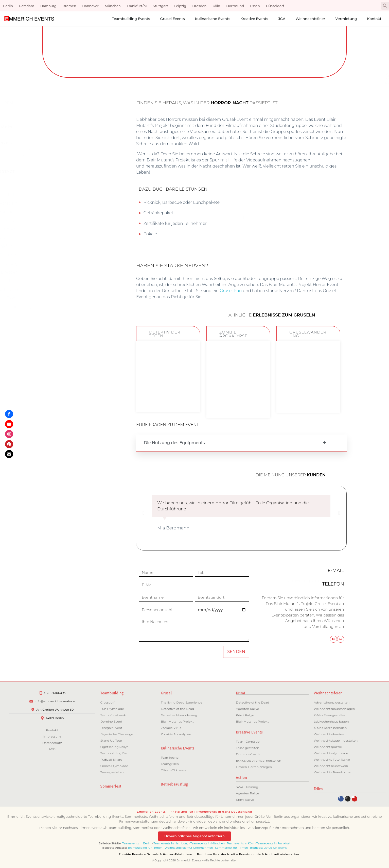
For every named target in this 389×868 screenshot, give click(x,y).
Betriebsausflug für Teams (268, 848)
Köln (216, 6)
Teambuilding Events (131, 19)
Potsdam (27, 6)
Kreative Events (254, 19)
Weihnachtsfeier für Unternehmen (189, 848)
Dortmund (235, 6)
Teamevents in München (208, 843)
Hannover (90, 6)
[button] (385, 6)
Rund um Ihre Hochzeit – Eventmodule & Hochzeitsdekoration (248, 854)
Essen (255, 6)
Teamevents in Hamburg (171, 843)
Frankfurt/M (137, 6)
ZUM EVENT (168, 396)
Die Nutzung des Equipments (174, 443)
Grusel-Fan (231, 291)
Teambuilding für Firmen (145, 848)
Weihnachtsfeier (311, 19)
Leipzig (180, 6)
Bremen (69, 6)
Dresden (199, 6)
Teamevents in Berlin (137, 843)
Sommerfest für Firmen (231, 848)
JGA (282, 19)
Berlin (8, 6)
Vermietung (346, 19)
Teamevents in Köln (241, 843)
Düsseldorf (275, 6)
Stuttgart (161, 6)
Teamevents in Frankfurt (273, 843)
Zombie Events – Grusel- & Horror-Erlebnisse (155, 854)
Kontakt (374, 19)
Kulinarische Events (213, 19)
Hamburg (48, 6)
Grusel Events (172, 19)
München (113, 6)
